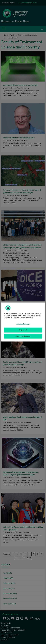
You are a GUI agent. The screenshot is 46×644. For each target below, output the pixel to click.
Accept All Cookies (23, 336)
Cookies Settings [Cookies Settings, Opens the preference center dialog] (23, 324)
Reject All (23, 330)
